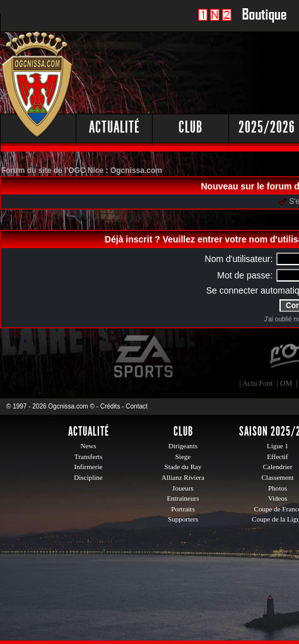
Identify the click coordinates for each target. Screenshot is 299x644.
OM (286, 383)
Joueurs (183, 488)
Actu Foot (257, 383)
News (88, 446)
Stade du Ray (183, 467)
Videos (278, 498)
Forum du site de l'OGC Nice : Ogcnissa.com (82, 170)
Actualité (114, 127)
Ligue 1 (278, 446)
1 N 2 (215, 22)
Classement (277, 477)
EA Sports (144, 357)
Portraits (183, 509)
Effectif (278, 456)
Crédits (110, 406)
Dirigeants (183, 446)
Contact (136, 406)
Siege (183, 456)
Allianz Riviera (183, 477)
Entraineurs (183, 498)
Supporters (183, 519)
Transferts (88, 456)
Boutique (264, 22)
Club (191, 127)
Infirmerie (89, 467)
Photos (278, 488)
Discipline (88, 477)
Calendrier (278, 467)
